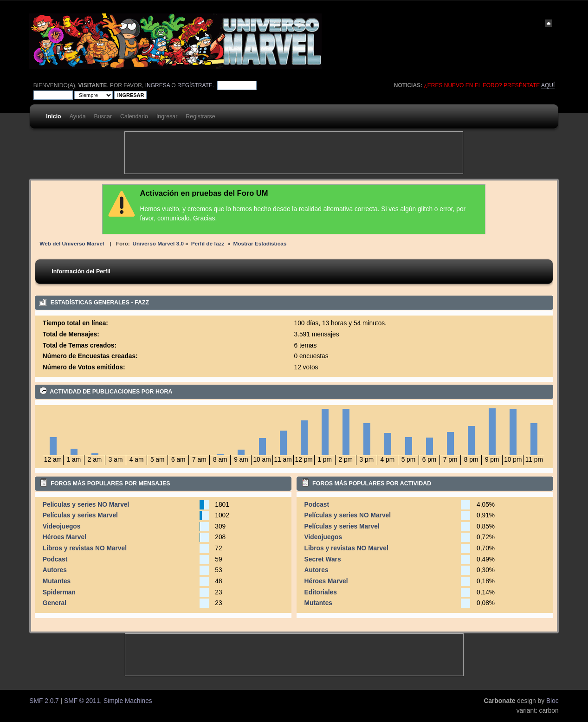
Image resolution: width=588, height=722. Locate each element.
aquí (548, 85)
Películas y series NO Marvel (86, 505)
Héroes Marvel (65, 537)
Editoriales (321, 592)
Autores (55, 570)
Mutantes (57, 581)
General (55, 603)
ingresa (158, 85)
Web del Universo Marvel (72, 243)
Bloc (552, 701)
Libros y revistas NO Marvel (85, 548)
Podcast (55, 559)
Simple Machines (128, 701)
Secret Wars (323, 559)
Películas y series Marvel (80, 515)
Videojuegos (62, 526)
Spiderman (59, 592)
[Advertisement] (294, 153)
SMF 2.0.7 (44, 701)
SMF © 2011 (82, 701)
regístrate (195, 85)
